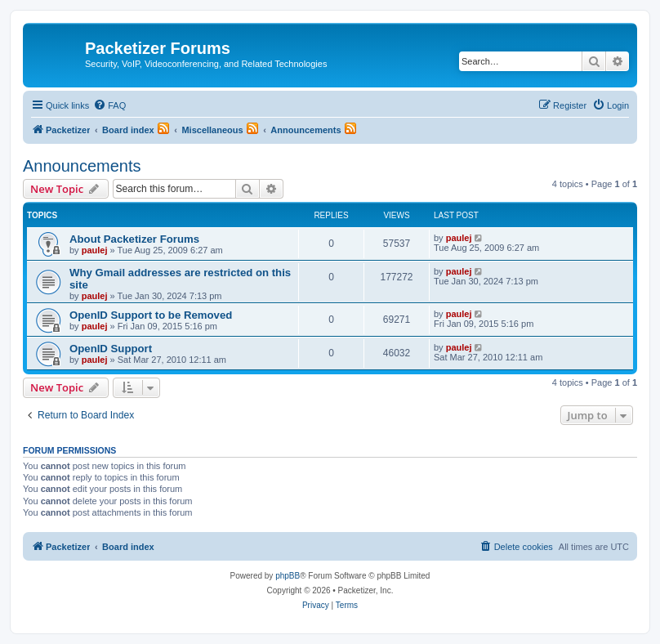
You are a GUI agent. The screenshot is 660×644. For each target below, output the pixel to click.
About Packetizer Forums (134, 239)
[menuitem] (109, 105)
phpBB (288, 576)
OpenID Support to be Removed (151, 315)
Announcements (82, 166)
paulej (95, 250)
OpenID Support (111, 349)
